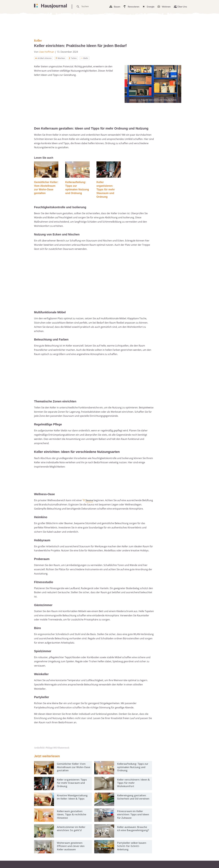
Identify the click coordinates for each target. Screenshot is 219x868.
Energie (151, 7)
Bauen (117, 7)
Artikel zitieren (44, 58)
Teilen (75, 58)
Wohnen (166, 7)
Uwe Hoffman (47, 52)
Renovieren (134, 7)
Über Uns (182, 7)
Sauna (89, 500)
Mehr (87, 58)
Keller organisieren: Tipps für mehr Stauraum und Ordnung (106, 190)
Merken (62, 58)
